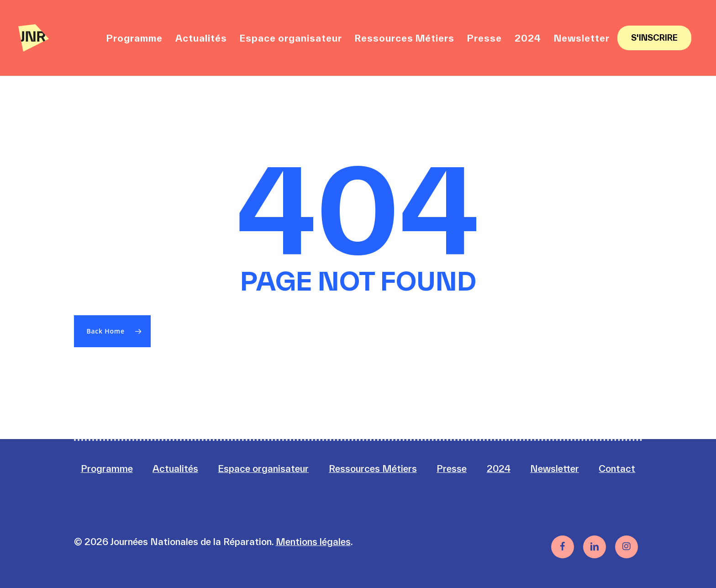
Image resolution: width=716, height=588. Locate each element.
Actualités (175, 469)
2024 (499, 469)
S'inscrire (654, 38)
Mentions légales (313, 542)
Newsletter (555, 469)
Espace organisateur (263, 469)
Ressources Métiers (373, 469)
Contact (617, 469)
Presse (452, 469)
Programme (107, 469)
